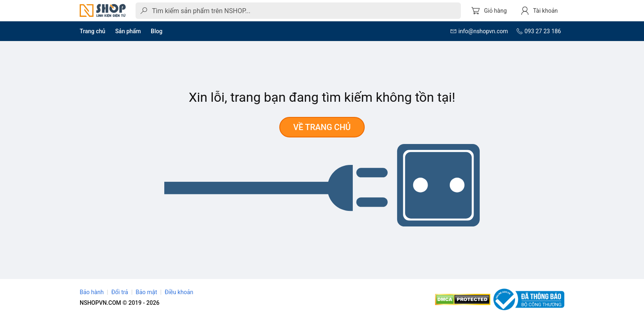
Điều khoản (179, 292)
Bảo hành (92, 292)
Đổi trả (120, 292)
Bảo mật (146, 292)
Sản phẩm (128, 31)
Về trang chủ (322, 127)
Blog (156, 31)
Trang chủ (92, 31)
